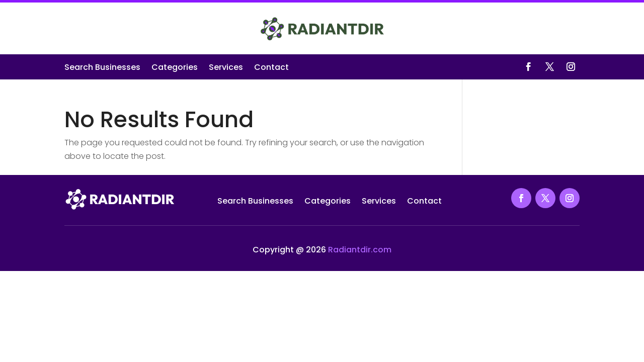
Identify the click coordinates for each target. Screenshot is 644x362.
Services (226, 68)
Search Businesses (102, 68)
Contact (271, 68)
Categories (175, 68)
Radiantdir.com (360, 250)
